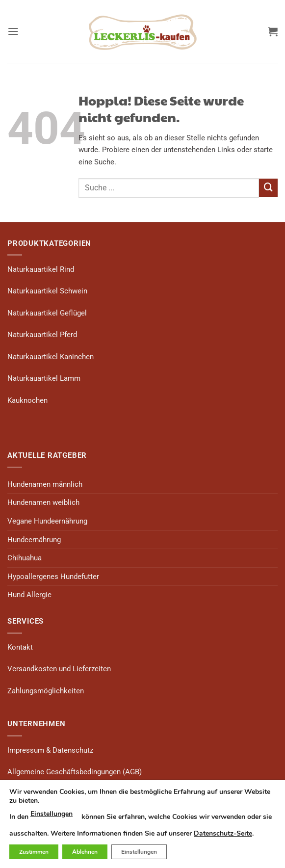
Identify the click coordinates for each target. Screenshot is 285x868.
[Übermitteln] (268, 188)
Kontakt (20, 647)
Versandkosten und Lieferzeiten (59, 669)
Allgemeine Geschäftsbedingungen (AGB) (75, 772)
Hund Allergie (29, 595)
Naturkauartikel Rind (41, 269)
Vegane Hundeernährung (47, 521)
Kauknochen (27, 400)
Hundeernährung (34, 540)
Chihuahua (25, 558)
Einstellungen (52, 814)
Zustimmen (34, 852)
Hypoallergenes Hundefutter (53, 577)
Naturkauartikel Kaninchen (51, 357)
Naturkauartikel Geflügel (47, 313)
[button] (13, 31)
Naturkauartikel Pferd (42, 335)
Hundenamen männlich (45, 484)
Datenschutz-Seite (223, 833)
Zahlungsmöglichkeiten (46, 691)
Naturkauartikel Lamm (44, 378)
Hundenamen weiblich (43, 502)
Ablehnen (85, 852)
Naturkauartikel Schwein (47, 291)
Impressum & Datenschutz (50, 750)
